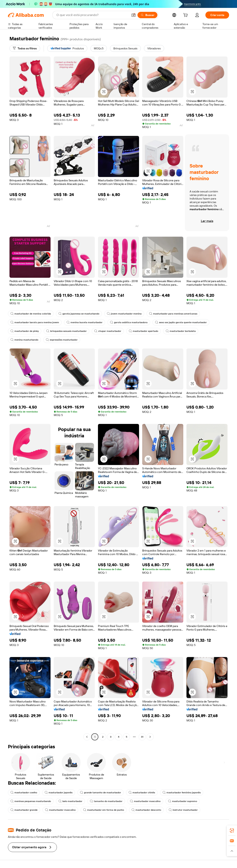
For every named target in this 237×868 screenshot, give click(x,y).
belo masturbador (70, 801)
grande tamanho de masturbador (101, 793)
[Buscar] (147, 15)
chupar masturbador (108, 331)
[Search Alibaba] (92, 15)
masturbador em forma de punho (104, 810)
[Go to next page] (150, 737)
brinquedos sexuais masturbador (66, 331)
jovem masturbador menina (124, 314)
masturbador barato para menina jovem (35, 322)
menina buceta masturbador (85, 322)
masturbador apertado (143, 331)
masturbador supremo (183, 801)
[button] (134, 15)
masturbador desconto (146, 810)
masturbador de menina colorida (31, 314)
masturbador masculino (145, 801)
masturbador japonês (59, 793)
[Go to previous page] (87, 737)
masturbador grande (24, 810)
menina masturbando (24, 340)
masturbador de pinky (25, 331)
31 (142, 737)
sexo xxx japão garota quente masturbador (181, 322)
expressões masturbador (62, 340)
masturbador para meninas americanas (173, 314)
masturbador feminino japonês (182, 793)
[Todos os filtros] (25, 48)
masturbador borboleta (181, 331)
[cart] (186, 16)
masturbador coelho (24, 793)
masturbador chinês (142, 793)
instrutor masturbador (183, 810)
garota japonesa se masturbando (79, 314)
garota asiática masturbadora (129, 322)
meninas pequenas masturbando (31, 801)
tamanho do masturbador (106, 801)
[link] (232, 830)
